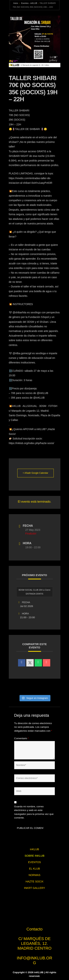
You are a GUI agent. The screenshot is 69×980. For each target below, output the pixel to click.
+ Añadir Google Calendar (35, 473)
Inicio (16, 3)
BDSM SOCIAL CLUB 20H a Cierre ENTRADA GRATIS (34, 592)
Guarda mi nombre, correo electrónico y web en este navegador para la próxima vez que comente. (34, 812)
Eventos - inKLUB (29, 3)
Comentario (22, 738)
